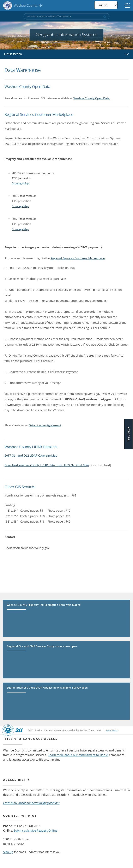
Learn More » (112, 730)
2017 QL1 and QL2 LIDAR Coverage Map (31, 455)
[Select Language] (106, 5)
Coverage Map (20, 183)
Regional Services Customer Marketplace (78, 258)
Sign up (8, 852)
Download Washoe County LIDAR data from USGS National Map (47, 465)
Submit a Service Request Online (35, 830)
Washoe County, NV (23, 6)
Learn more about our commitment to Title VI (78, 755)
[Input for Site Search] (66, 16)
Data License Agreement (45, 425)
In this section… (14, 54)
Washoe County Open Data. (92, 98)
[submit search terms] (104, 17)
